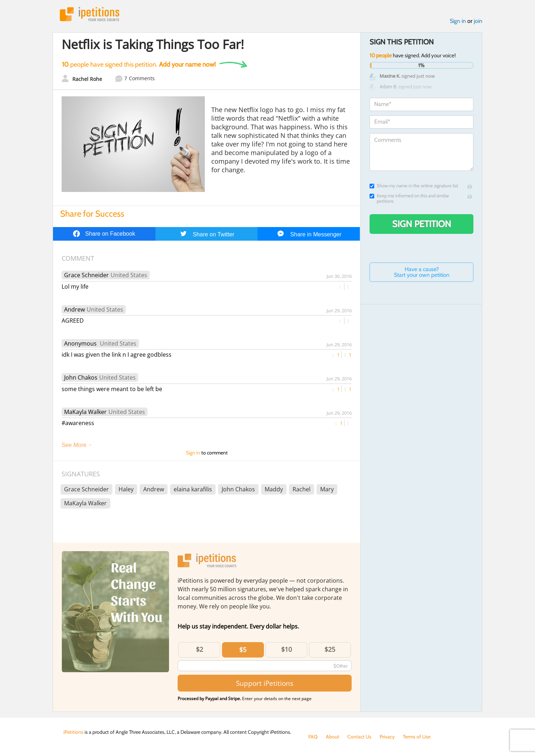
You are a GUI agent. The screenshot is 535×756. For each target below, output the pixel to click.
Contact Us (359, 737)
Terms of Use (417, 737)
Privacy (387, 737)
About (332, 737)
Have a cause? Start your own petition (422, 272)
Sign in (458, 21)
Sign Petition (422, 224)
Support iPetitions (265, 683)
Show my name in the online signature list (414, 186)
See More (74, 445)
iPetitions (90, 14)
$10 (286, 649)
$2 (199, 649)
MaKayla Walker (85, 412)
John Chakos (81, 377)
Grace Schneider (86, 275)
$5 (243, 650)
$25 (330, 649)
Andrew (74, 309)
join (478, 21)
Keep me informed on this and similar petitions (409, 198)
